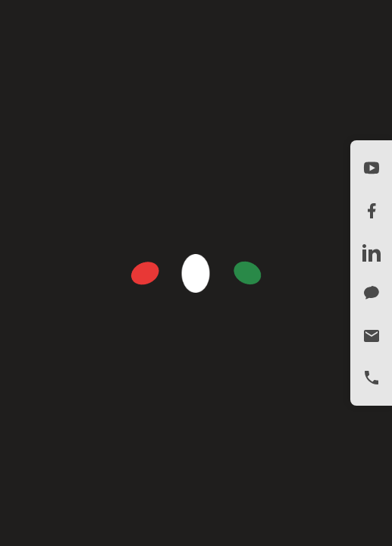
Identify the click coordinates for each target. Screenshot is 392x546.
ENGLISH (295, 23)
